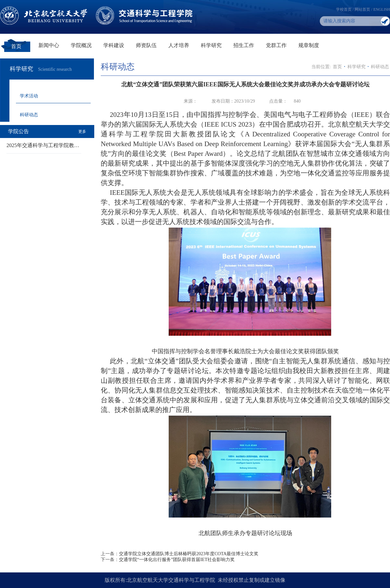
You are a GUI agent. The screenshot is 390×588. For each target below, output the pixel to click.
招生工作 (244, 45)
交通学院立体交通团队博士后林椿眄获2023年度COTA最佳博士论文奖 (189, 554)
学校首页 (344, 9)
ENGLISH (382, 9)
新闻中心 (49, 45)
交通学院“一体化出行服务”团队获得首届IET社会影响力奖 (177, 560)
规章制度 (309, 45)
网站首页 (362, 9)
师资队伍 (146, 45)
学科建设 (114, 45)
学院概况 (81, 45)
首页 (16, 46)
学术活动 (29, 96)
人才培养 (179, 45)
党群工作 (276, 45)
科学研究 (211, 45)
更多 (82, 131)
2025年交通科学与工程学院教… (43, 145)
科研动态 (29, 115)
